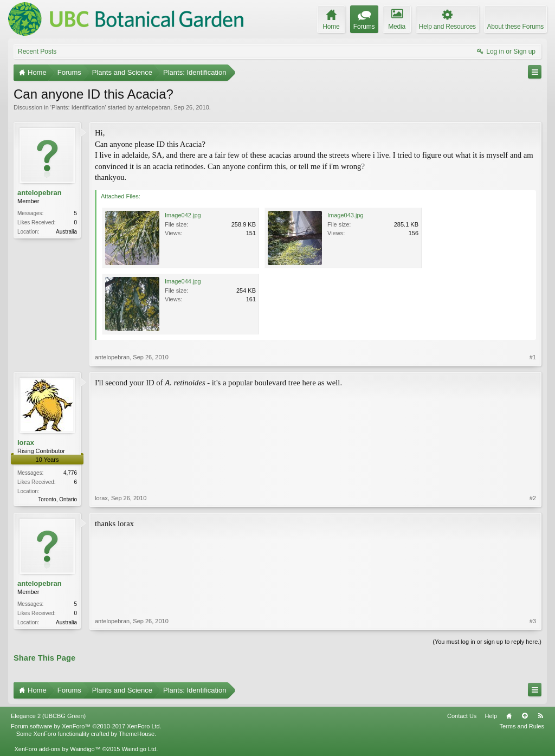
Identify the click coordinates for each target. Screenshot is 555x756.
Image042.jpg (183, 215)
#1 (533, 357)
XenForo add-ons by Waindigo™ (57, 749)
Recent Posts (37, 51)
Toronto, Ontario (57, 499)
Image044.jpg (183, 281)
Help (491, 716)
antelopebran (153, 107)
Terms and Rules (522, 726)
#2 (533, 498)
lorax (26, 442)
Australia (66, 232)
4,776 (70, 473)
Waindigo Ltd (139, 749)
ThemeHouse (137, 734)
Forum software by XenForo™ (86, 726)
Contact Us (462, 716)
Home (509, 716)
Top (525, 716)
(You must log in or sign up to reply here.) (487, 642)
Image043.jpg (346, 215)
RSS (540, 716)
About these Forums (515, 27)
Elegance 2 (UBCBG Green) (48, 716)
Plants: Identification (78, 107)
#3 (533, 621)
